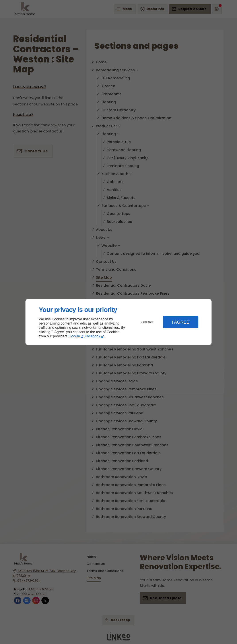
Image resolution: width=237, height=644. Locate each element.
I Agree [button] (181, 322)
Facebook (93, 336)
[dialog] (118, 322)
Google (74, 336)
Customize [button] (147, 322)
